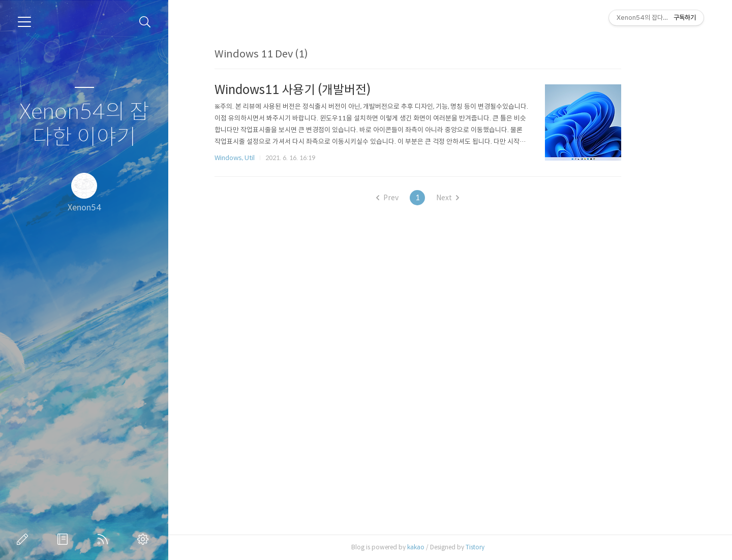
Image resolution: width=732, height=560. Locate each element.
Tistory (508, 547)
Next (480, 198)
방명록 (65, 539)
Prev (420, 198)
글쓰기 (24, 539)
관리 (145, 539)
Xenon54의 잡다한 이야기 (84, 125)
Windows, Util (267, 158)
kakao (448, 547)
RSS (105, 539)
